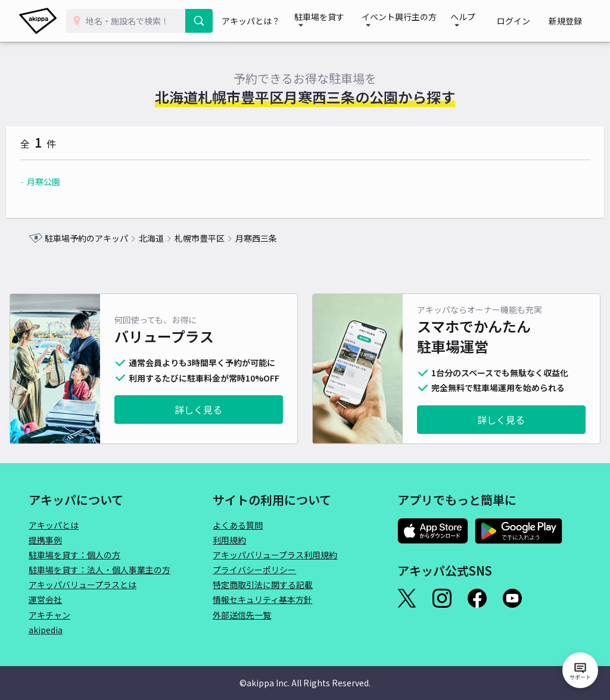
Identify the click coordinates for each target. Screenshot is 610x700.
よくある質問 (238, 525)
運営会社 (45, 599)
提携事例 (45, 540)
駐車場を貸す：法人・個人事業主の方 (99, 570)
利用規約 (229, 540)
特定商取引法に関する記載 (263, 585)
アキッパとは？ (259, 21)
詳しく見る (198, 410)
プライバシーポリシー (254, 570)
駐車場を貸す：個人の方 (74, 555)
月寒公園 (66, 182)
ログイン (527, 21)
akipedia (46, 630)
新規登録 (569, 21)
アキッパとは (54, 525)
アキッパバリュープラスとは (83, 585)
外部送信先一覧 (242, 615)
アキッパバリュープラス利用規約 (275, 555)
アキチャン (49, 615)
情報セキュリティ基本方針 (262, 599)
